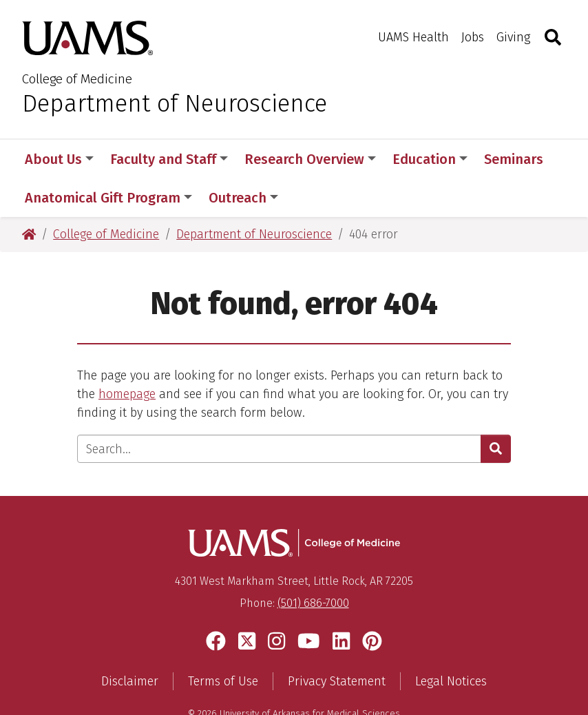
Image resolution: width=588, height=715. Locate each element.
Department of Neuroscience (175, 103)
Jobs (473, 37)
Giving (513, 37)
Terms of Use (223, 643)
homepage (127, 355)
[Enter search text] (279, 410)
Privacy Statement (337, 643)
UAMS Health (413, 37)
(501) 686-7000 (313, 565)
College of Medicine (77, 79)
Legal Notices (451, 643)
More (507, 159)
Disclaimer (130, 643)
